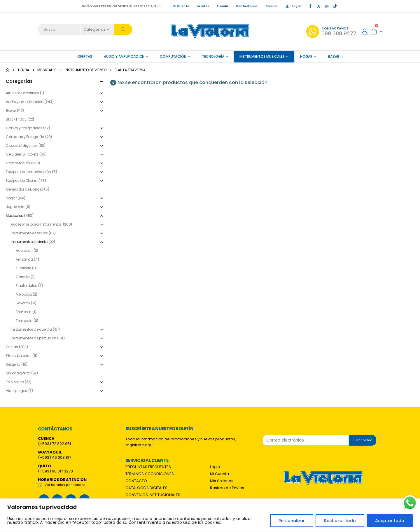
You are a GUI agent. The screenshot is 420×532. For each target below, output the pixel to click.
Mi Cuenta (181, 6)
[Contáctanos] (331, 32)
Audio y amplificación (124, 56)
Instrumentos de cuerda (31, 329)
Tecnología (213, 56)
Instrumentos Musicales (262, 56)
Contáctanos (247, 6)
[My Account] (365, 32)
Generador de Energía (24, 189)
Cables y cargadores (24, 128)
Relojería (13, 364)
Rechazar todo (340, 521)
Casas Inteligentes (22, 145)
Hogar (306, 56)
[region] (210, 515)
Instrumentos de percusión (33, 338)
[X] (318, 6)
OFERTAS (85, 56)
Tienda (223, 6)
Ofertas (12, 347)
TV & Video (15, 382)
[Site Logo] (210, 31)
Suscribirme (363, 440)
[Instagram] (327, 6)
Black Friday (16, 119)
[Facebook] (310, 6)
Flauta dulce (26, 286)
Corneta (23, 277)
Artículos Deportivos (22, 93)
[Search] (123, 29)
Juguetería (15, 207)
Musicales (14, 216)
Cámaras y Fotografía (25, 137)
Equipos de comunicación (28, 172)
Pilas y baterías (19, 356)
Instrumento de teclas (29, 233)
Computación (173, 56)
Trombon (23, 312)
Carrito (271, 6)
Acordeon (24, 251)
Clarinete (23, 268)
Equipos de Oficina (22, 180)
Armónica (24, 259)
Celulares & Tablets (22, 154)
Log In (293, 6)
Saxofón (23, 303)
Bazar (333, 56)
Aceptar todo (390, 521)
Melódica (24, 294)
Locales (203, 6)
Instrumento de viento (29, 242)
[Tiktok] (335, 6)
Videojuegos (16, 391)
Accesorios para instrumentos (36, 224)
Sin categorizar (19, 373)
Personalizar (292, 521)
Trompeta (24, 321)
